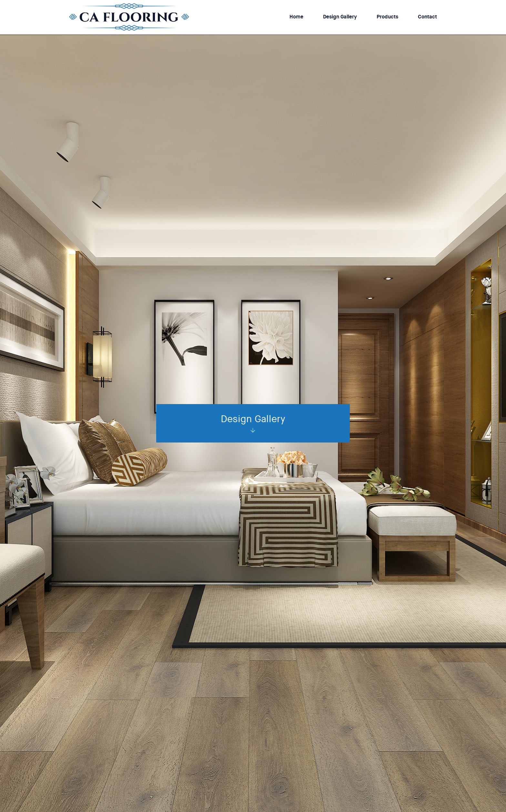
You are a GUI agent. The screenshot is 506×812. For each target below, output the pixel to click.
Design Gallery (340, 17)
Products (387, 17)
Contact (427, 17)
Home (296, 17)
